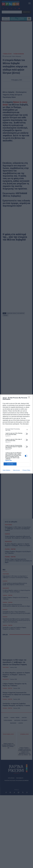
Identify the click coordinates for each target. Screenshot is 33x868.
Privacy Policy (26, 470)
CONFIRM (10, 464)
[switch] (26, 434)
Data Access (16, 470)
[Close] (30, 398)
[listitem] (16, 430)
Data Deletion (7, 470)
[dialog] (16, 434)
